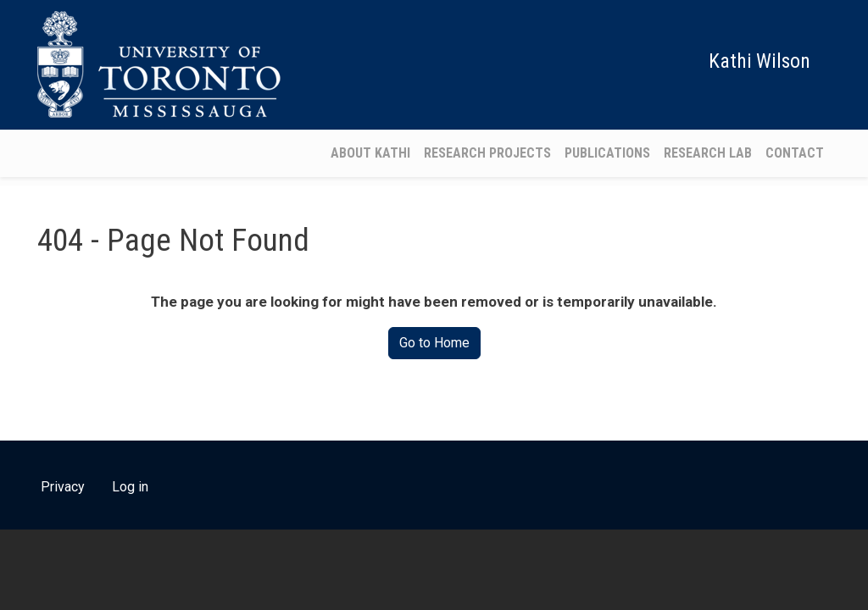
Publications (607, 153)
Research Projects (487, 153)
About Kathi (370, 153)
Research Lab (708, 153)
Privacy (63, 487)
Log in (130, 487)
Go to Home (434, 343)
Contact (795, 153)
